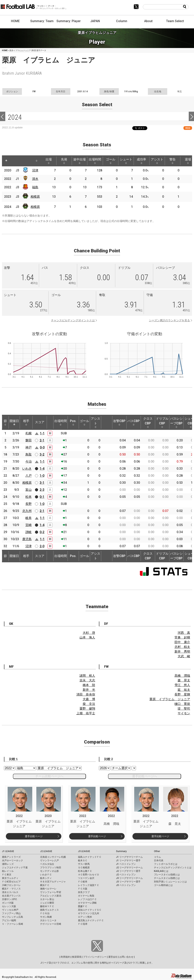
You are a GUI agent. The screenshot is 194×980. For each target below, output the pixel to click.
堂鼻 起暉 (182, 637)
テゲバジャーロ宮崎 (51, 924)
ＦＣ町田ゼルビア (11, 882)
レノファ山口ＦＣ (87, 899)
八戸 (29, 476)
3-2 (42, 454)
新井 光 (89, 690)
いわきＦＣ (46, 875)
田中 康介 (182, 642)
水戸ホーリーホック (13, 860)
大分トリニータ (48, 920)
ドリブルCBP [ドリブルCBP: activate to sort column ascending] (162, 422)
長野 (29, 504)
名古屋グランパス (11, 896)
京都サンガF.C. (10, 899)
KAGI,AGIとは (161, 871)
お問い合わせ (126, 957)
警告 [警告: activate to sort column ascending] (173, 161)
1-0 (42, 476)
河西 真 (184, 633)
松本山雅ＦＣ (85, 871)
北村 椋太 (182, 647)
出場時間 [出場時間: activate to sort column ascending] (95, 161)
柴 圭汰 (89, 704)
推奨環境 (77, 957)
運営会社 (113, 957)
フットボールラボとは (166, 864)
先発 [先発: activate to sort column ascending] (64, 161)
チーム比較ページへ (49, 776)
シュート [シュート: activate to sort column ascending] (126, 161)
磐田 (29, 440)
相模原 (35, 197)
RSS (188, 128)
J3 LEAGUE (84, 851)
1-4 (42, 469)
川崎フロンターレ (11, 885)
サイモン (184, 713)
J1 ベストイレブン (126, 864)
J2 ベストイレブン (126, 875)
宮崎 (29, 525)
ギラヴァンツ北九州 (89, 913)
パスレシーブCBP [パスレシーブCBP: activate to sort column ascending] (176, 422)
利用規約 (65, 957)
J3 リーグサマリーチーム (129, 878)
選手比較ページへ (145, 776)
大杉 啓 (89, 633)
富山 (29, 490)
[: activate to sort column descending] (6, 161)
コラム (157, 857)
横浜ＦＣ (45, 885)
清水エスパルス (10, 892)
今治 (29, 461)
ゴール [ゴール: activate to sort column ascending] (111, 161)
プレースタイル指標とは (167, 875)
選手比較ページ (34, 836)
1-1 (42, 433)
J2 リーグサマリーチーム (129, 868)
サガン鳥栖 (46, 917)
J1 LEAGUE (8, 851)
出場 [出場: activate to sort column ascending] (49, 161)
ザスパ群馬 (84, 864)
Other (157, 851)
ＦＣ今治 (45, 913)
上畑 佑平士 (86, 713)
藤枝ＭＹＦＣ (47, 906)
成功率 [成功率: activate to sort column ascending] (141, 161)
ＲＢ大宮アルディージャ (53, 882)
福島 (35, 187)
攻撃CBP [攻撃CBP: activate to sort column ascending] (119, 422)
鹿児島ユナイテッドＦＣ (91, 920)
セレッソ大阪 (9, 906)
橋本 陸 (89, 685)
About (148, 21)
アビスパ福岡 (9, 920)
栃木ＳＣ (83, 860)
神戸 (29, 447)
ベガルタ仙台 (47, 864)
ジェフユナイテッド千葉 (15, 868)
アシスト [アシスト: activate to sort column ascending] (157, 161)
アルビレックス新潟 (51, 896)
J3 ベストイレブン (126, 885)
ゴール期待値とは (163, 885)
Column (122, 21)
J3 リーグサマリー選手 (128, 882)
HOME (15, 21)
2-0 (42, 546)
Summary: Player (69, 21)
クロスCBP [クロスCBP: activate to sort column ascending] (148, 422)
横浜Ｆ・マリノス (11, 889)
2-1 (42, 440)
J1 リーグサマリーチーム (129, 857)
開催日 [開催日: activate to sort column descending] (14, 422)
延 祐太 (184, 690)
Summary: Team (42, 21)
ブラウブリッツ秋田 (51, 868)
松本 (29, 497)
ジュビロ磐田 (47, 903)
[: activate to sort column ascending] (14, 161)
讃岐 (29, 532)
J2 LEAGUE (46, 851)
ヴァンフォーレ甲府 (51, 892)
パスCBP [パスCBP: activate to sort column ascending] (134, 422)
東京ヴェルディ (10, 878)
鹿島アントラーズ (11, 857)
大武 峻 (184, 656)
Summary (121, 851)
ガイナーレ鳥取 (86, 896)
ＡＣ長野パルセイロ (89, 875)
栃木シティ (46, 878)
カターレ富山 (47, 899)
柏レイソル (8, 871)
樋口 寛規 (182, 704)
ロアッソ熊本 (85, 917)
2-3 (42, 490)
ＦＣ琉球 (83, 924)
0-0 (42, 447)
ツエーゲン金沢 (86, 878)
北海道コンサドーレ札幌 (53, 857)
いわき (27, 469)
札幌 (29, 433)
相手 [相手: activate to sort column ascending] (26, 422)
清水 (35, 179)
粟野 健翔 (87, 709)
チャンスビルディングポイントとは (73, 320)
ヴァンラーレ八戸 (49, 860)
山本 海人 (87, 637)
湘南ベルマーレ (48, 889)
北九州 (27, 511)
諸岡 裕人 (87, 676)
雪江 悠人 (182, 685)
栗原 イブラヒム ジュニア (170, 699)
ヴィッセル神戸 (10, 910)
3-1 (42, 483)
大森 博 (89, 699)
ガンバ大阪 (8, 903)
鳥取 (29, 454)
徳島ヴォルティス (49, 910)
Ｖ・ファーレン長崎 (13, 924)
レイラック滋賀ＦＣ (89, 885)
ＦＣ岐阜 (83, 882)
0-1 (42, 497)
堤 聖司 (184, 709)
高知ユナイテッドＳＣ (90, 910)
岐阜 (29, 518)
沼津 (35, 170)
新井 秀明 (182, 652)
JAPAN (95, 21)
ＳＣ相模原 (84, 868)
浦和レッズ (8, 864)
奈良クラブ (84, 892)
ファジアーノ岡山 (11, 913)
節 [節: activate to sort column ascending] (5, 422)
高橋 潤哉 (182, 676)
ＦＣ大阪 (83, 889)
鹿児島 (27, 539)
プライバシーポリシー (95, 957)
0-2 (42, 532)
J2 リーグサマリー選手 (128, 871)
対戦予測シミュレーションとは (170, 882)
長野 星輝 (182, 694)
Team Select (175, 21)
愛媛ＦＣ (83, 906)
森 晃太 (184, 680)
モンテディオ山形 (49, 871)
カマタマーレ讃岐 (87, 903)
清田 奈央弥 (86, 694)
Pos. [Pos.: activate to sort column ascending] (73, 422)
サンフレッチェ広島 (13, 917)
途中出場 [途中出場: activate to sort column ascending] (80, 161)
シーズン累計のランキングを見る (169, 320)
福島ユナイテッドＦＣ (90, 857)
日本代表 (159, 860)
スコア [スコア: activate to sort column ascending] (40, 422)
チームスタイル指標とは (167, 878)
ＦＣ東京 (7, 875)
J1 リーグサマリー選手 (128, 860)
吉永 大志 (87, 680)
